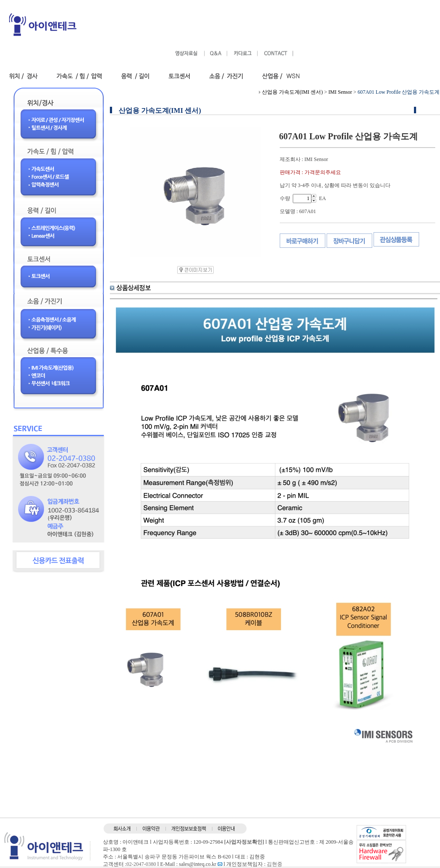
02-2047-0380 (141, 864)
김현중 (275, 864)
